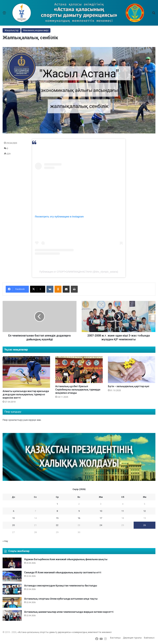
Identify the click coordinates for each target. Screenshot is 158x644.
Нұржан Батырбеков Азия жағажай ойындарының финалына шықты (66, 559)
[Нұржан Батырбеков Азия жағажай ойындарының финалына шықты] (12, 563)
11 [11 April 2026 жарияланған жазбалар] (123, 511)
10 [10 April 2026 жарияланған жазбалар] (101, 511)
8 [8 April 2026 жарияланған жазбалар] (57, 511)
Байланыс (149, 638)
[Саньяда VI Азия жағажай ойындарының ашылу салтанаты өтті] (12, 576)
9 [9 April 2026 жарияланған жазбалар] (79, 511)
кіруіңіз (32, 420)
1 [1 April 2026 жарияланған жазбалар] (57, 504)
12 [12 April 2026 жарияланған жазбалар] (145, 511)
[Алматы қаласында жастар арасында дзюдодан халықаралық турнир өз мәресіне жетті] (26, 372)
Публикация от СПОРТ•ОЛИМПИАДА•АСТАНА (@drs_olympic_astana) (79, 272)
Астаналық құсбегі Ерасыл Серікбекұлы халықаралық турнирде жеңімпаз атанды (78, 390)
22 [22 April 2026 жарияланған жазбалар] (57, 525)
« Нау (5, 541)
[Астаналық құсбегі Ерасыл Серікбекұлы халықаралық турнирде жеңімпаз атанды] (79, 370)
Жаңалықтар (12, 30)
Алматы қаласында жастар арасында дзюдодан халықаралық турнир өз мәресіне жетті (26, 394)
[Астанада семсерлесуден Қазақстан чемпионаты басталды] (12, 589)
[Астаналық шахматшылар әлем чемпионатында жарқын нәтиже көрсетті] (12, 615)
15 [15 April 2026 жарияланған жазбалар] (57, 518)
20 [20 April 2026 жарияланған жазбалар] (13, 525)
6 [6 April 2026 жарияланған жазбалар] (14, 511)
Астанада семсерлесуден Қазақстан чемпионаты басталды (61, 586)
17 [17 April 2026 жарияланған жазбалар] (101, 518)
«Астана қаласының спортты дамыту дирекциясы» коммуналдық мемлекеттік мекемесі (64, 632)
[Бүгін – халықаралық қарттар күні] (132, 370)
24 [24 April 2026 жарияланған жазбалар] (101, 525)
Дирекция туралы (132, 638)
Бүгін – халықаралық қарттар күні (129, 386)
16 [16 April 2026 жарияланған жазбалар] (79, 518)
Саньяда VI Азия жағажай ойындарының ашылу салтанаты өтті (63, 572)
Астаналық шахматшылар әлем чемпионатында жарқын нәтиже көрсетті (69, 612)
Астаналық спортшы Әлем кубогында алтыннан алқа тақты (61, 599)
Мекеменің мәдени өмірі (36, 30)
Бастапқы (115, 638)
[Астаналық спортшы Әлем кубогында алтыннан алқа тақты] (12, 602)
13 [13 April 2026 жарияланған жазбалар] (13, 518)
